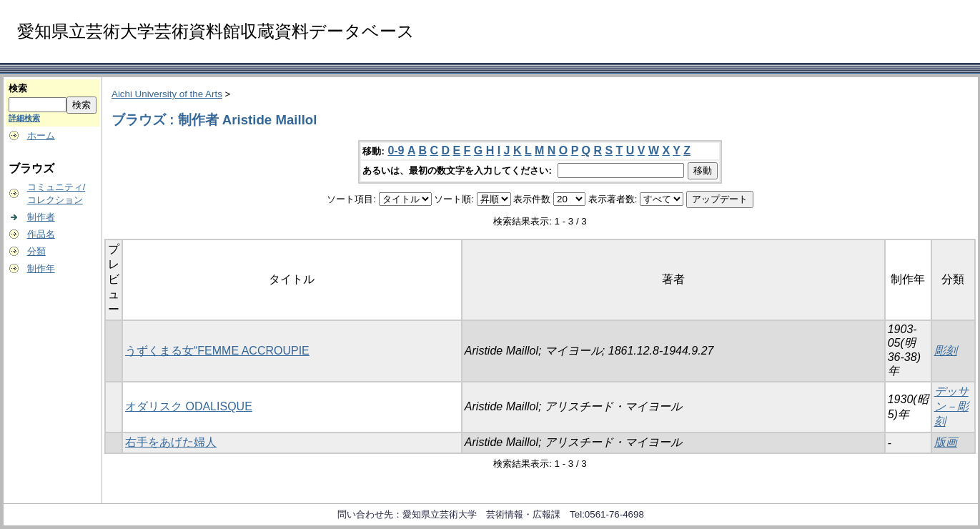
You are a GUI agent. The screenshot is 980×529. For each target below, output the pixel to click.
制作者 (41, 217)
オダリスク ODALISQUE (189, 406)
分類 (36, 251)
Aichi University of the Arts (167, 94)
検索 (18, 88)
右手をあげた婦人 (171, 442)
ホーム (41, 135)
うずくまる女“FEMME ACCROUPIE (217, 351)
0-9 (396, 150)
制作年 (41, 268)
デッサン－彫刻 (951, 406)
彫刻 (946, 351)
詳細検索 (24, 118)
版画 (946, 442)
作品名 (41, 234)
